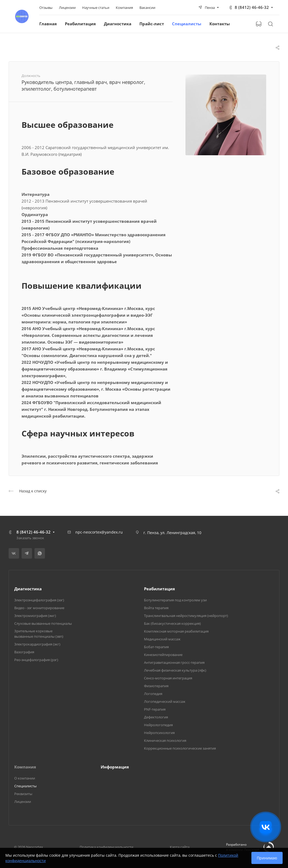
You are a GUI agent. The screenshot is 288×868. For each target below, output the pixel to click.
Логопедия (153, 694)
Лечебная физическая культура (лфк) (175, 670)
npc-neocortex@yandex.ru (99, 532)
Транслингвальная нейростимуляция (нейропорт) (186, 616)
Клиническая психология (165, 740)
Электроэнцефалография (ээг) (39, 600)
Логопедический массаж (165, 701)
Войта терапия (156, 608)
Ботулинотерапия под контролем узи (175, 600)
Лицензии (23, 802)
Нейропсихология (159, 733)
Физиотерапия (156, 686)
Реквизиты (23, 794)
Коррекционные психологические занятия (180, 748)
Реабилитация (159, 589)
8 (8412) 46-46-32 (252, 7)
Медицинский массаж (162, 639)
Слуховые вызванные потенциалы (43, 623)
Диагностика (28, 589)
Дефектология (156, 717)
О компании (25, 778)
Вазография (24, 652)
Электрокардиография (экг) (37, 644)
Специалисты (25, 786)
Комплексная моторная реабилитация (176, 631)
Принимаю (267, 858)
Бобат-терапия (156, 647)
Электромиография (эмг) (35, 616)
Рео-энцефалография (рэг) (36, 660)
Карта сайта (180, 847)
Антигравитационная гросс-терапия (174, 662)
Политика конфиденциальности (106, 847)
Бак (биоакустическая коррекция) (172, 623)
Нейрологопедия (158, 725)
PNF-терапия (155, 709)
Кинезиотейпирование (163, 655)
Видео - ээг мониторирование (39, 608)
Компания (25, 767)
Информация (115, 767)
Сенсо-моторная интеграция (168, 678)
